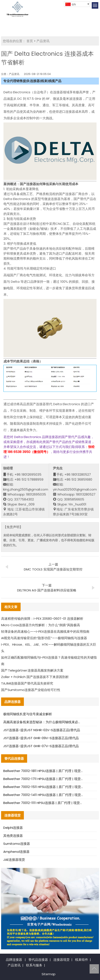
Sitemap (49, 974)
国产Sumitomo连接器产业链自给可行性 (31, 690)
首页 (30, 41)
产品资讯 (43, 41)
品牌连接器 (14, 960)
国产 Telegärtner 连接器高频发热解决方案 (32, 670)
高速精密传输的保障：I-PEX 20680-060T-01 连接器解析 (42, 619)
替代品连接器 (38, 960)
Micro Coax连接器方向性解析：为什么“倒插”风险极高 (41, 625)
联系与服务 (34, 965)
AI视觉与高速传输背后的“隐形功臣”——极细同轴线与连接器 (44, 638)
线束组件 (82, 960)
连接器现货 (61, 960)
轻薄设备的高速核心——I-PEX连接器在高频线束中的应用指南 (45, 631)
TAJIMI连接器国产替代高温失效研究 (27, 683)
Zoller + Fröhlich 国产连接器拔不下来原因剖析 (35, 677)
